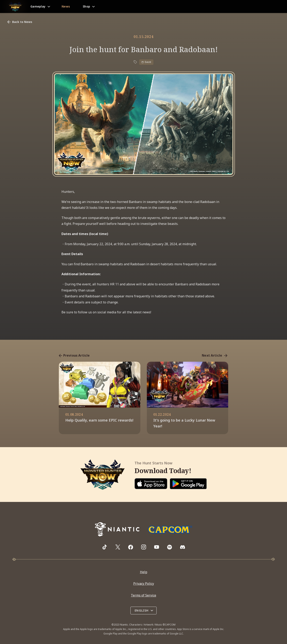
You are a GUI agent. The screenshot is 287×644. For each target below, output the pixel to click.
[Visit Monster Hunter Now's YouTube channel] (157, 547)
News (66, 6)
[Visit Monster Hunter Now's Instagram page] (144, 547)
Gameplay (38, 6)
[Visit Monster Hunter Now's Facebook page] (131, 547)
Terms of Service (143, 595)
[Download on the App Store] (151, 484)
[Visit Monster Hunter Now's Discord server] (183, 547)
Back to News (19, 22)
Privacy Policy (144, 584)
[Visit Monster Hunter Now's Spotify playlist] (170, 547)
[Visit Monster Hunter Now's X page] (118, 547)
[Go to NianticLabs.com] (117, 529)
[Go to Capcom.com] (170, 529)
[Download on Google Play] (188, 484)
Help (144, 572)
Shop (86, 6)
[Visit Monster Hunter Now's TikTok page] (105, 547)
